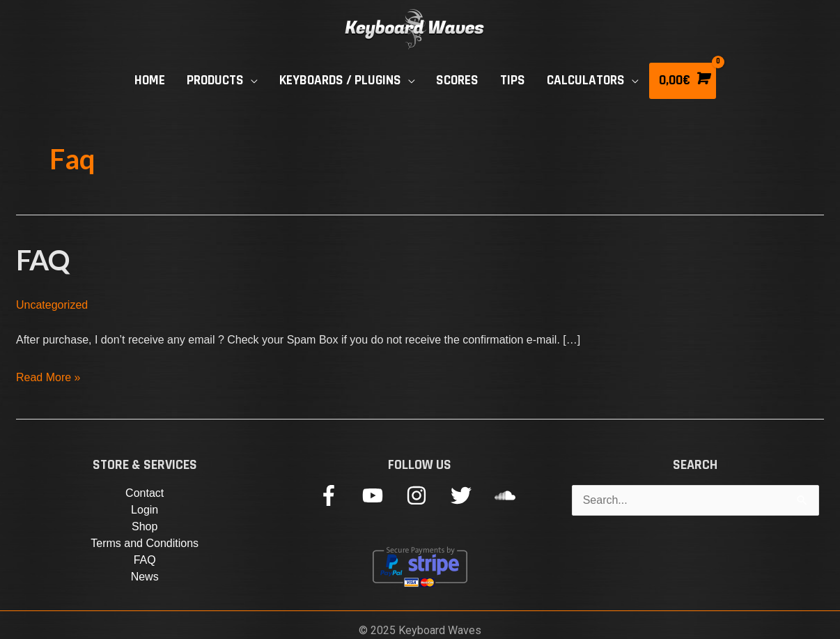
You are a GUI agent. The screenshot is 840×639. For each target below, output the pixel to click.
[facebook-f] (339, 495)
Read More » (48, 375)
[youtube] (383, 495)
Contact (145, 493)
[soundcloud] (508, 495)
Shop (145, 526)
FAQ (43, 260)
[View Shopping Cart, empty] (683, 81)
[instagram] (427, 495)
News (145, 577)
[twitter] (471, 495)
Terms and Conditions (145, 543)
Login (145, 510)
